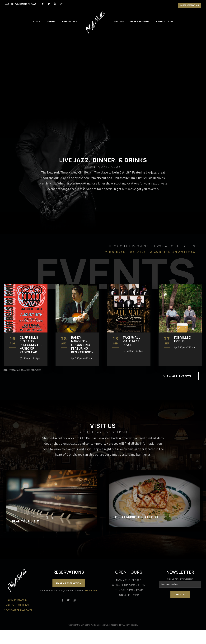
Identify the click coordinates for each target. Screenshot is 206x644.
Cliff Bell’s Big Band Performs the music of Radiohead (31, 345)
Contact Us (165, 21)
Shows (119, 21)
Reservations (140, 21)
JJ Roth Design (130, 625)
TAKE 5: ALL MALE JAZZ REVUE (131, 341)
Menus (51, 21)
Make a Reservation (189, 5)
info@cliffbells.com (17, 610)
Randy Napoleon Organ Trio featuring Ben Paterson (82, 345)
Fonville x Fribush (183, 339)
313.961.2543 (91, 590)
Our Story (70, 21)
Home (36, 21)
